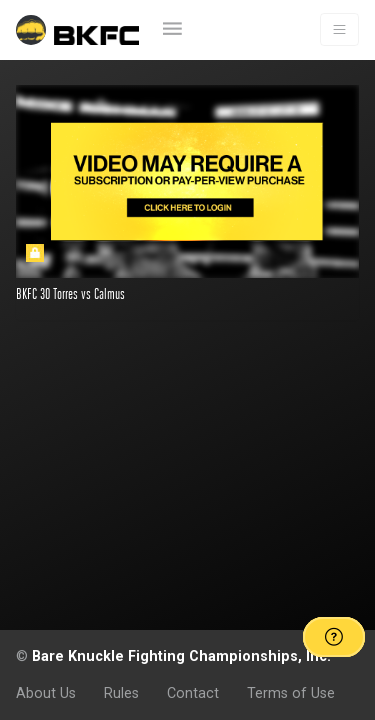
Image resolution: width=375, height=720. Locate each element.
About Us (46, 693)
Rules (121, 693)
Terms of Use (291, 693)
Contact (193, 693)
